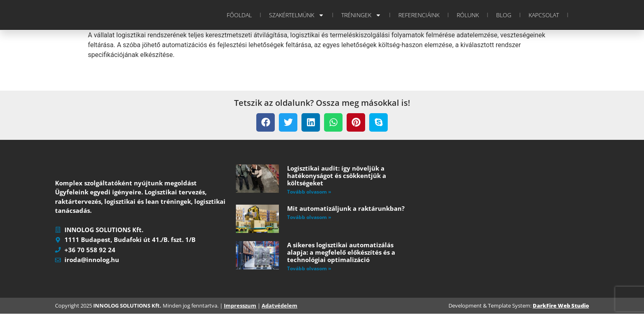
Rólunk (468, 15)
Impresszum (240, 308)
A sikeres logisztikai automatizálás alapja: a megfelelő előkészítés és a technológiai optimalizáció (341, 252)
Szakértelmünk (297, 15)
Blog (504, 15)
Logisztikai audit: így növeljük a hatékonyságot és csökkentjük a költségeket (337, 176)
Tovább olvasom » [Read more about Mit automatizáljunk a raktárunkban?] (309, 217)
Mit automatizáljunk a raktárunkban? (346, 208)
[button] (266, 122)
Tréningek (361, 15)
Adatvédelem (279, 308)
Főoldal (239, 15)
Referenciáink (419, 15)
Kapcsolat (544, 15)
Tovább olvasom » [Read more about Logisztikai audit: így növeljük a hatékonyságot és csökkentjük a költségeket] (309, 192)
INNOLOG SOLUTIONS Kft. (127, 308)
